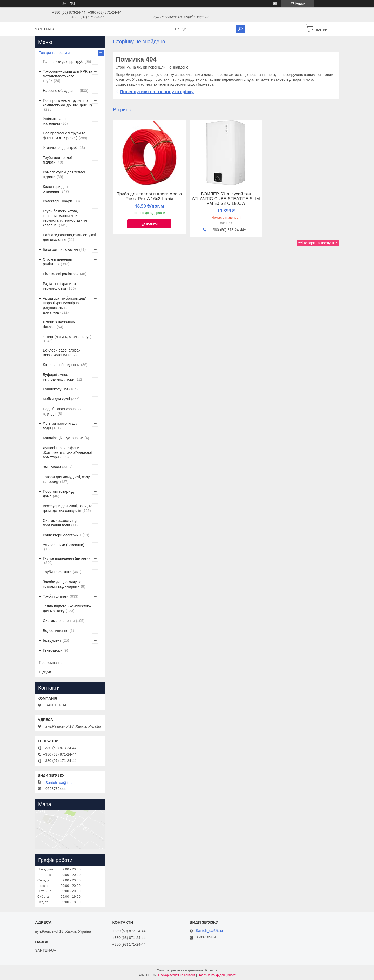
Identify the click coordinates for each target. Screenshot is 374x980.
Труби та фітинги (57, 572)
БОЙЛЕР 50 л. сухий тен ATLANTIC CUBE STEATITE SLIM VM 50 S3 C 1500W (226, 199)
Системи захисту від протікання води (60, 523)
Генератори (53, 650)
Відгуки (45, 672)
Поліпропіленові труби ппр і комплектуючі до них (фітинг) (67, 103)
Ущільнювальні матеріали (56, 121)
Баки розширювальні (60, 249)
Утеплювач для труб (60, 148)
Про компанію (51, 663)
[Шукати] (241, 29)
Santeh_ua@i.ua (59, 783)
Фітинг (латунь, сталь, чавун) (67, 337)
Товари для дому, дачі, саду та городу (66, 479)
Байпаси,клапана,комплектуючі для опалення (69, 237)
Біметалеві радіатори (61, 274)
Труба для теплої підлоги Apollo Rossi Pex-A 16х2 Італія (149, 197)
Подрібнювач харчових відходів (62, 411)
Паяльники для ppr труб (63, 62)
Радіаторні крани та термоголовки (59, 286)
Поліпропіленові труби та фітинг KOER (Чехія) (64, 136)
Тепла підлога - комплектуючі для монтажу (68, 609)
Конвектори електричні (62, 535)
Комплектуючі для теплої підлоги (64, 174)
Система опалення (59, 621)
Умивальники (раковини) (64, 545)
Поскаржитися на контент (177, 975)
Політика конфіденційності (217, 975)
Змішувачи (52, 467)
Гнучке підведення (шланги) (66, 558)
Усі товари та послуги (316, 243)
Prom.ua (211, 970)
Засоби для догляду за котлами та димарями (62, 584)
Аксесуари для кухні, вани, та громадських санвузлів (68, 508)
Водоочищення (56, 631)
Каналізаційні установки (63, 438)
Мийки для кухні (56, 399)
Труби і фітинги (56, 596)
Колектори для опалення (55, 189)
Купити (152, 224)
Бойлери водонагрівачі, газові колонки (63, 353)
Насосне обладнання (61, 91)
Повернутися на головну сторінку (157, 92)
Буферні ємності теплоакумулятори (59, 377)
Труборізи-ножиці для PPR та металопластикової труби (68, 76)
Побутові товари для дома (60, 494)
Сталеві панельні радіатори (57, 262)
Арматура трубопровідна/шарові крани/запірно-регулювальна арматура (64, 305)
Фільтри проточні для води (61, 426)
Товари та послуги (54, 53)
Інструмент (52, 640)
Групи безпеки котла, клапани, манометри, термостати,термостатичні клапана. (65, 218)
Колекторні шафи (58, 201)
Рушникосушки (55, 389)
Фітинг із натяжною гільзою (59, 325)
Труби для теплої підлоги (57, 160)
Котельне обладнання (61, 365)
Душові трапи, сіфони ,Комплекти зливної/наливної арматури (67, 452)
